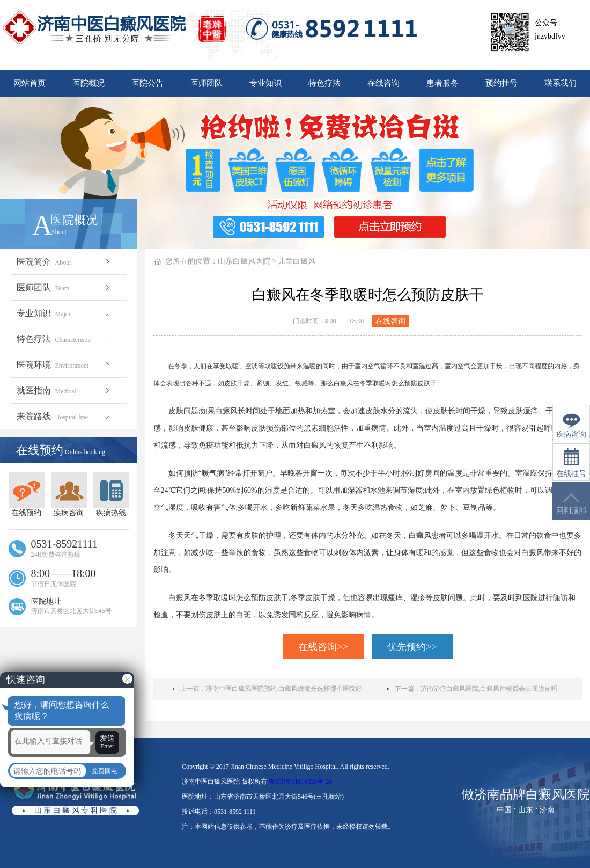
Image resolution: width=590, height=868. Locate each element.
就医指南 (64, 391)
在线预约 (27, 495)
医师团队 (206, 83)
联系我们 (560, 83)
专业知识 (265, 83)
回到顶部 (571, 504)
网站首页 (29, 83)
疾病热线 (111, 495)
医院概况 (88, 83)
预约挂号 (501, 83)
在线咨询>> (323, 647)
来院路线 (64, 416)
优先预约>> (412, 647)
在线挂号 (571, 463)
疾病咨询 (69, 495)
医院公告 (147, 83)
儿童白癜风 (297, 261)
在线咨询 (383, 83)
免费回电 (105, 771)
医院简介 (64, 262)
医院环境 (64, 365)
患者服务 (442, 83)
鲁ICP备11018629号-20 (300, 782)
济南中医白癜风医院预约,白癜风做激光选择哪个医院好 (284, 689)
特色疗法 (324, 83)
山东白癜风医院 (244, 261)
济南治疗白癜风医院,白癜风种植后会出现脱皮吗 (489, 689)
